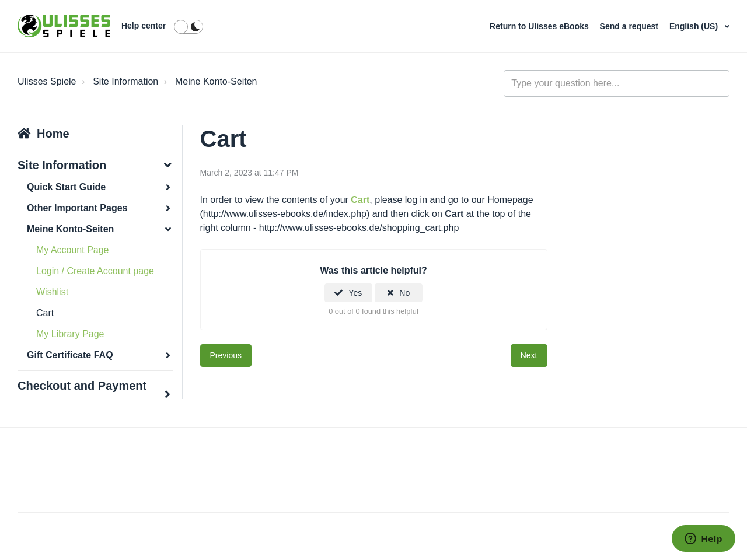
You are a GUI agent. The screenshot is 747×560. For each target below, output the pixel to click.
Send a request (630, 26)
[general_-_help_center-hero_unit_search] (617, 83)
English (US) (695, 26)
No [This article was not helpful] (404, 293)
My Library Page (70, 334)
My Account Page (73, 250)
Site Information (125, 81)
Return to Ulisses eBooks (540, 26)
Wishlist (52, 292)
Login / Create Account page (95, 271)
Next (529, 355)
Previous (226, 355)
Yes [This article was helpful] (355, 293)
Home (53, 134)
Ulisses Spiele (47, 81)
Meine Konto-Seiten (216, 81)
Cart (45, 313)
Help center (144, 26)
